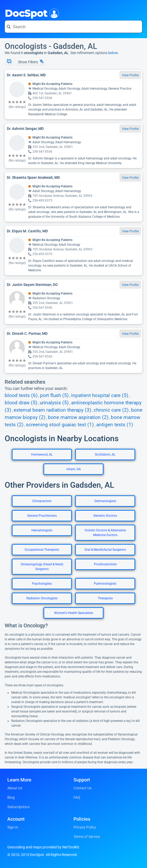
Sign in (13, 827)
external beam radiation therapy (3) (52, 410)
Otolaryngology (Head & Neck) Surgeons (42, 567)
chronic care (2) (111, 410)
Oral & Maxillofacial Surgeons (105, 550)
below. (114, 53)
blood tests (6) (21, 395)
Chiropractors (42, 501)
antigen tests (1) (115, 425)
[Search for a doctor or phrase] (73, 27)
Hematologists (42, 530)
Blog (11, 797)
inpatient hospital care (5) (100, 395)
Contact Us (83, 788)
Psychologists (42, 584)
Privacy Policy (85, 827)
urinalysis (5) (54, 403)
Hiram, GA (74, 469)
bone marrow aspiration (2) (78, 417)
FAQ (77, 797)
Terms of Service (87, 837)
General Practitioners (42, 516)
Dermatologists (105, 501)
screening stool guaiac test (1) (60, 425)
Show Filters (31, 62)
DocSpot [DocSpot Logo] (31, 13)
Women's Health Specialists (74, 613)
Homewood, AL (42, 455)
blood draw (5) (21, 403)
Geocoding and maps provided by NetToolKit (43, 847)
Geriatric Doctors (105, 516)
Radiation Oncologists (42, 598)
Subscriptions (18, 807)
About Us (15, 788)
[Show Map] (9, 62)
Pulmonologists (105, 584)
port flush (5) (54, 395)
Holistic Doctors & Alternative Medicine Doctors (105, 533)
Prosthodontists (105, 564)
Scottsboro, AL (105, 455)
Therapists (105, 598)
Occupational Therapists (42, 550)
